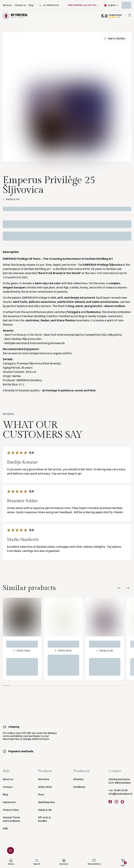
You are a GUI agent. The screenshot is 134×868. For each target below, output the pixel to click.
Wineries (79, 779)
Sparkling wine (46, 802)
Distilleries (79, 787)
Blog (5, 794)
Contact (8, 787)
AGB (5, 828)
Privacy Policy (11, 810)
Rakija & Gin (45, 810)
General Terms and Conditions (12, 819)
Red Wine (44, 779)
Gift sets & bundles (44, 819)
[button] (111, 5)
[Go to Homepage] (15, 16)
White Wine (45, 787)
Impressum (9, 802)
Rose (41, 794)
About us (8, 779)
